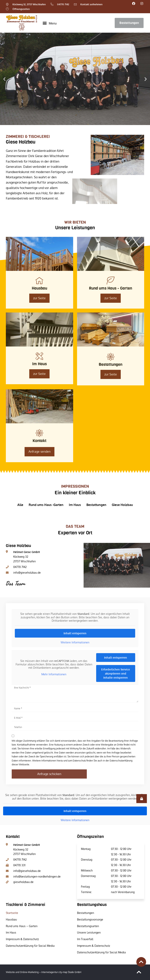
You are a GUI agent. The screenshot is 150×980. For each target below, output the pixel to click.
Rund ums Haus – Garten (22, 926)
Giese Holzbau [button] (122, 505)
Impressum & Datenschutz (22, 939)
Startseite (12, 913)
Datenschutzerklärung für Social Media (30, 946)
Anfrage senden (39, 451)
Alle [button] (20, 505)
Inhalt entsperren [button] (75, 633)
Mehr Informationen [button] (54, 674)
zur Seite (111, 298)
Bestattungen (86, 913)
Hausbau (11, 919)
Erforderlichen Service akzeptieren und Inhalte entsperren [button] (116, 673)
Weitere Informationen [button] (75, 642)
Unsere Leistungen (89, 932)
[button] (50, 23)
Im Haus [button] (75, 505)
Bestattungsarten (88, 926)
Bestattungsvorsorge (90, 919)
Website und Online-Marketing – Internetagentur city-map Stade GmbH (44, 972)
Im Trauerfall (85, 939)
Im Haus (11, 932)
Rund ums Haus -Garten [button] (46, 505)
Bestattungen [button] (96, 505)
